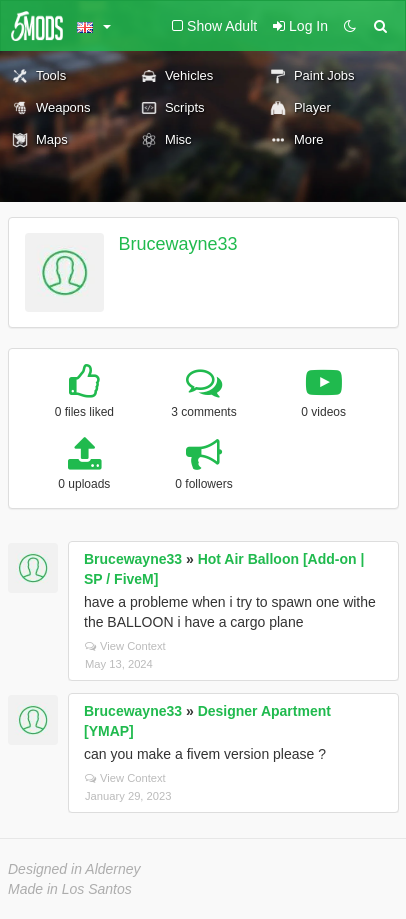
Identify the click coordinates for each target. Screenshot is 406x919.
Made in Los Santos (70, 889)
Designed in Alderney (74, 869)
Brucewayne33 (178, 244)
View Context (125, 646)
